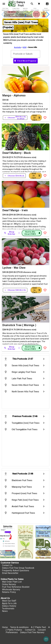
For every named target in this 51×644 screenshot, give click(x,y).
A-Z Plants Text (38, 627)
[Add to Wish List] (45, 118)
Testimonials (8, 609)
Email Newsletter (10, 573)
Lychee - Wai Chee (14, 268)
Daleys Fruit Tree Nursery (32, 632)
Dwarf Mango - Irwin (15, 210)
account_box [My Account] (47, 4)
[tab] (5, 9)
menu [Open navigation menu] (4, 4)
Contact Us (7, 565)
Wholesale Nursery (11, 589)
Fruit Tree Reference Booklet (16, 587)
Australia (17, 47)
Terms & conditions (20, 627)
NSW (25, 47)
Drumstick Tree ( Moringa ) (19, 325)
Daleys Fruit (21, 4)
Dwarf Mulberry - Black (17, 153)
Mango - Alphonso (14, 95)
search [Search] (32, 4)
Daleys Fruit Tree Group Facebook (18, 568)
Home (5, 627)
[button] (26, 16)
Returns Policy (9, 592)
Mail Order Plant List (12, 582)
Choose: (15, 118)
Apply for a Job (9, 603)
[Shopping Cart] (40, 4)
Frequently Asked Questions (16, 570)
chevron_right (44, 359)
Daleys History (9, 606)
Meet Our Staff (9, 601)
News (5, 611)
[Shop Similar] (10, 233)
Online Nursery (9, 584)
